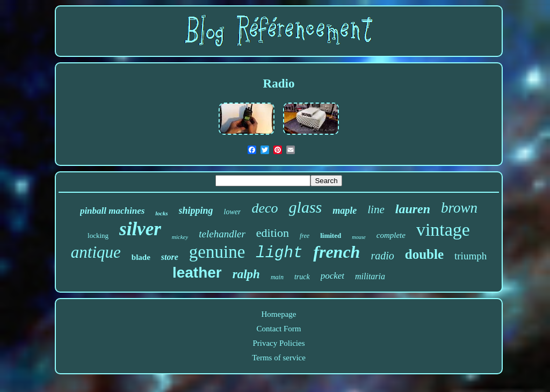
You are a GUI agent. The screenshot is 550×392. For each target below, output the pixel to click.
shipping (196, 210)
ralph (246, 274)
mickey (180, 237)
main (277, 277)
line (376, 209)
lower (233, 212)
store (170, 257)
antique (96, 252)
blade (141, 257)
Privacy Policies (278, 343)
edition (273, 233)
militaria (370, 276)
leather (197, 273)
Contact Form (279, 329)
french (336, 252)
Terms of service (279, 358)
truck (302, 277)
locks (161, 213)
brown (459, 208)
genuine (217, 252)
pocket (332, 276)
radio (382, 256)
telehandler (222, 234)
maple (345, 210)
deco (265, 208)
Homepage (279, 314)
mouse (359, 237)
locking (98, 235)
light (279, 253)
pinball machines (112, 211)
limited (331, 235)
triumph (471, 256)
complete (391, 235)
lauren (413, 209)
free (305, 236)
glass (306, 207)
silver (140, 229)
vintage (443, 230)
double (424, 254)
